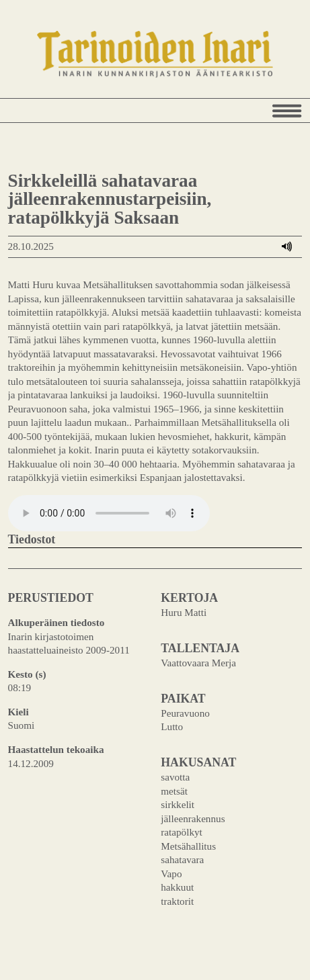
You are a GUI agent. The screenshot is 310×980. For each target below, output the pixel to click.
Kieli (18, 712)
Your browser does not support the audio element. (109, 513)
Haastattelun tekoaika (56, 749)
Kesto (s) (27, 674)
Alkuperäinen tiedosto (56, 622)
